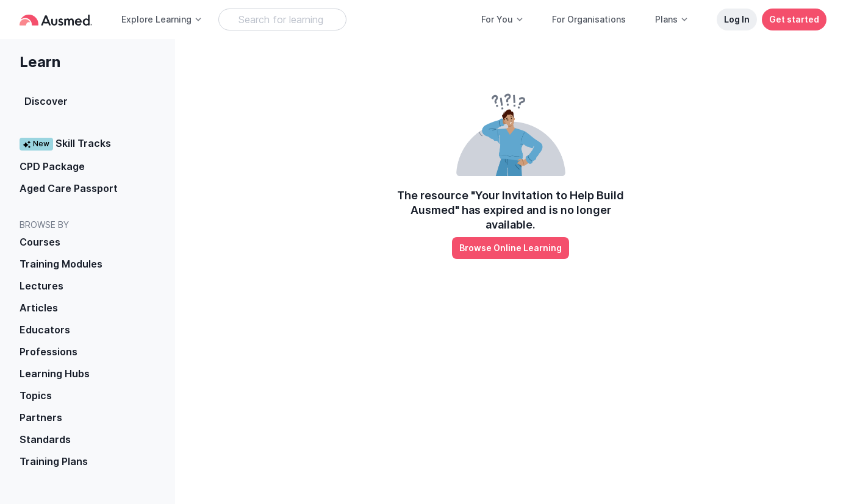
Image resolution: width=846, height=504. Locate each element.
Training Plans (54, 461)
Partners (41, 417)
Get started (794, 19)
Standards (45, 439)
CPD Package (52, 166)
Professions (48, 352)
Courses (40, 242)
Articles (39, 308)
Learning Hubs (55, 374)
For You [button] (503, 19)
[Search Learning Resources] (282, 20)
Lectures (41, 286)
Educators (45, 330)
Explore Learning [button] (162, 19)
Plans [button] (672, 19)
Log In (737, 19)
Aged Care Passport (69, 188)
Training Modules (61, 264)
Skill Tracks (65, 144)
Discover (46, 101)
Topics (36, 396)
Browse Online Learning (511, 248)
